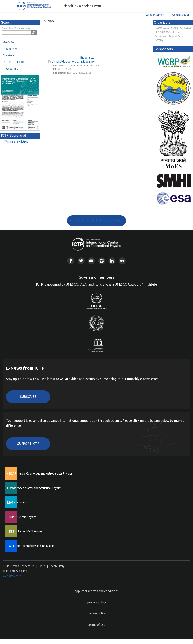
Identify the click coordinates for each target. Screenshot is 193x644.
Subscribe (28, 397)
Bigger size (87, 58)
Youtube (91, 261)
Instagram (102, 261)
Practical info (10, 69)
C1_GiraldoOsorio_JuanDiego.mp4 (73, 62)
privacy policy (96, 602)
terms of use (97, 625)
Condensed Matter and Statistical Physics (36, 488)
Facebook (71, 261)
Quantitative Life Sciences (26, 531)
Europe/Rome (154, 15)
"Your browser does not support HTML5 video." (69, 42)
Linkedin (112, 261)
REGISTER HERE (14, 62)
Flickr (122, 261)
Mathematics (18, 502)
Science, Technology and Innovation (32, 546)
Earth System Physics (23, 517)
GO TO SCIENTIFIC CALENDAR (98, 221)
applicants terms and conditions (97, 591)
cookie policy (97, 613)
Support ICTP (28, 444)
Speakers (8, 55)
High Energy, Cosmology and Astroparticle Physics (41, 473)
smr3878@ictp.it (18, 142)
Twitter (81, 261)
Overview (8, 42)
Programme (10, 49)
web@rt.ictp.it (12, 576)
